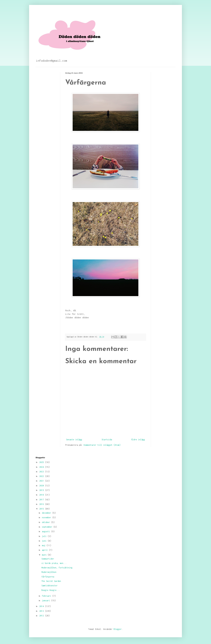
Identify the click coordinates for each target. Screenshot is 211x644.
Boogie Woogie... (51, 590)
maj (44, 545)
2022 (42, 476)
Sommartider (48, 559)
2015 (42, 509)
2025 (42, 462)
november (47, 517)
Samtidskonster (49, 586)
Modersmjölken (49, 572)
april (45, 550)
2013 (42, 611)
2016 (42, 504)
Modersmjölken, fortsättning (57, 568)
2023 (42, 472)
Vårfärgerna (48, 577)
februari (47, 596)
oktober (47, 522)
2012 (42, 616)
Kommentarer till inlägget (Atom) (102, 445)
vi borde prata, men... (54, 563)
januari (47, 601)
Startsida (107, 440)
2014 (42, 606)
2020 (42, 486)
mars (45, 555)
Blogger (118, 629)
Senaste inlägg (74, 440)
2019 (42, 490)
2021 (42, 481)
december (47, 513)
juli (45, 536)
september (48, 527)
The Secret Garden (51, 581)
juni (45, 541)
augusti (47, 531)
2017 (42, 500)
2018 (42, 495)
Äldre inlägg (138, 440)
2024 (42, 467)
